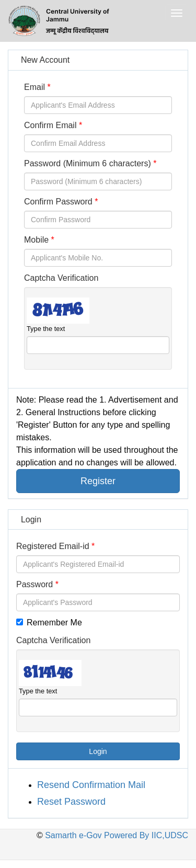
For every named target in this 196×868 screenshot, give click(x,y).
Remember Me (49, 623)
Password (34, 584)
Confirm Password (58, 202)
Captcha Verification (61, 278)
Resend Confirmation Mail (91, 785)
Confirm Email (50, 125)
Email (34, 87)
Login (98, 751)
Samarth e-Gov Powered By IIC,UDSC (116, 835)
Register (98, 481)
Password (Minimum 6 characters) (88, 163)
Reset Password (71, 802)
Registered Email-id (53, 546)
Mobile (36, 240)
